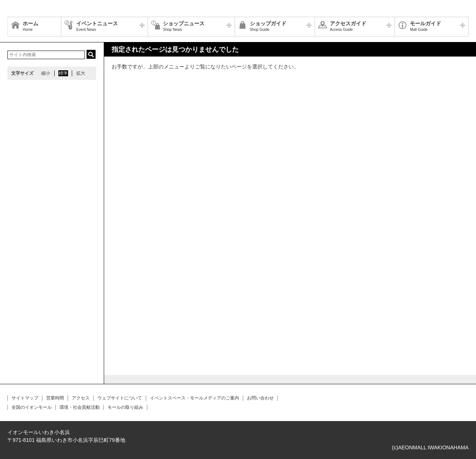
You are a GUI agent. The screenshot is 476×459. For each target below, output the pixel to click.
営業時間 (55, 398)
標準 (63, 73)
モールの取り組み (125, 407)
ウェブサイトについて (120, 398)
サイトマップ (25, 398)
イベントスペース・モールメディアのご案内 (194, 398)
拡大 (81, 73)
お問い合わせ (260, 398)
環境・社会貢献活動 (80, 407)
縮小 (46, 73)
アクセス (81, 398)
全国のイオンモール (32, 407)
